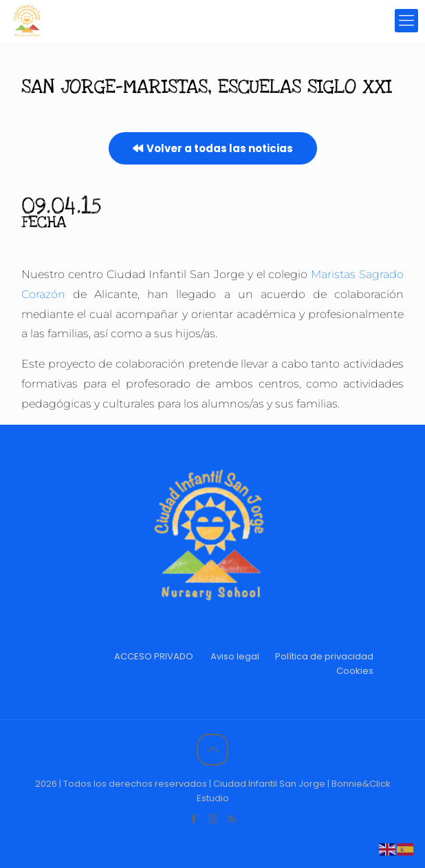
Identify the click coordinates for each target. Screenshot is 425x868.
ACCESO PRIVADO (154, 656)
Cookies (355, 671)
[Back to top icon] (212, 750)
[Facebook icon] (194, 819)
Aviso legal (235, 656)
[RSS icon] (231, 819)
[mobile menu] (406, 21)
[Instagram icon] (213, 819)
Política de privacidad (324, 656)
